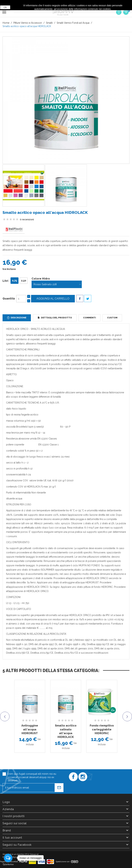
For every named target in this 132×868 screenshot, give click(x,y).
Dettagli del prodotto (56, 318)
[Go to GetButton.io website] (8, 865)
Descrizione (18, 318)
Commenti (89, 318)
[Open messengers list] (8, 858)
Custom (112, 318)
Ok (5, 7)
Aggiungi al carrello (53, 299)
